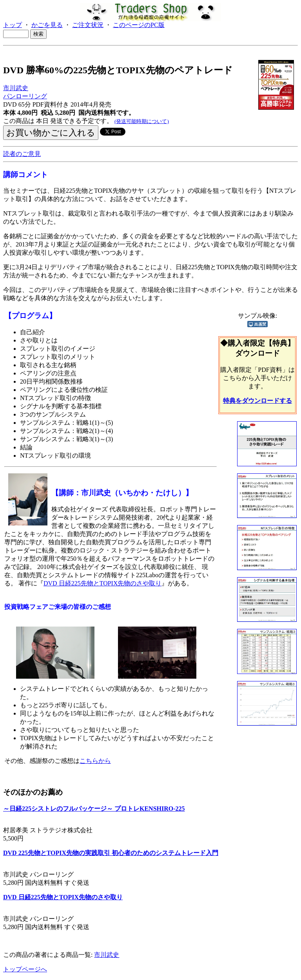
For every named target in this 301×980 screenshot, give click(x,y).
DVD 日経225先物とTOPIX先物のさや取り (102, 583)
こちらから (95, 761)
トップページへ (25, 969)
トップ (13, 25)
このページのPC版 (139, 25)
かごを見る (47, 25)
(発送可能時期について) (142, 121)
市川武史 (16, 88)
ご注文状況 (88, 25)
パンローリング (25, 96)
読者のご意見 (22, 154)
